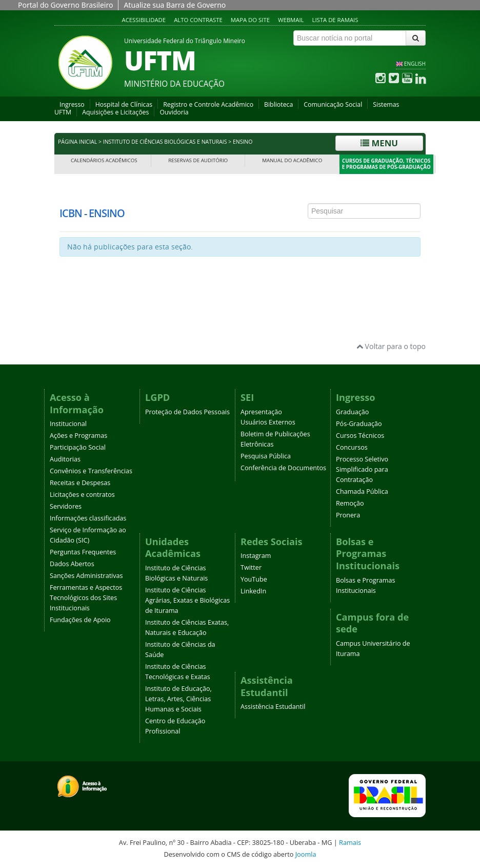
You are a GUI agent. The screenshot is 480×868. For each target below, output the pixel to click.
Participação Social (78, 447)
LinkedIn (253, 591)
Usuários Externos (268, 422)
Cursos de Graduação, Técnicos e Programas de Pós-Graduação (386, 164)
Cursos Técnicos (360, 436)
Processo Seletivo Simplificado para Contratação (362, 469)
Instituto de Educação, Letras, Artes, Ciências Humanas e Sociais (178, 699)
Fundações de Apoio (80, 620)
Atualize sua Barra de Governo (175, 5)
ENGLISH (415, 64)
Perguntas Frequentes (83, 552)
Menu (379, 143)
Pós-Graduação (359, 424)
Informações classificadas (88, 518)
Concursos (352, 447)
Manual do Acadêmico (292, 160)
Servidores (66, 506)
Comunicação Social (333, 104)
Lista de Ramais (335, 20)
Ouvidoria (174, 112)
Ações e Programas (78, 436)
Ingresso (72, 104)
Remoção (350, 503)
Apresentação (261, 412)
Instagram (256, 556)
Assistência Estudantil (273, 707)
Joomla (306, 854)
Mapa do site (250, 20)
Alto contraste (198, 20)
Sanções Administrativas (86, 576)
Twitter (251, 567)
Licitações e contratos (82, 495)
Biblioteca (278, 104)
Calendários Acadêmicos (104, 160)
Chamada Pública (362, 491)
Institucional (68, 424)
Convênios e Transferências (91, 471)
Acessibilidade (144, 20)
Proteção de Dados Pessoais (187, 412)
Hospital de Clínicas (124, 104)
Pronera (348, 515)
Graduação (352, 412)
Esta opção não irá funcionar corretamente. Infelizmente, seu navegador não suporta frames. (240, 237)
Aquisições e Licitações (115, 112)
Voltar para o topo (391, 346)
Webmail (291, 20)
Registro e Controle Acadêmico (208, 104)
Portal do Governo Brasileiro (65, 5)
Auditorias (65, 459)
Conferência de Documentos (283, 468)
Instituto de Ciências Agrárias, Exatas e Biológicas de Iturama (187, 600)
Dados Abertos (72, 564)
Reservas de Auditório (198, 160)
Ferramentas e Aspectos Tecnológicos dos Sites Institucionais (86, 598)
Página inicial (77, 142)
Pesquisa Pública (266, 456)
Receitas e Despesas (80, 483)
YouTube (254, 579)
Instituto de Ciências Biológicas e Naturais (165, 142)
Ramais (350, 842)
